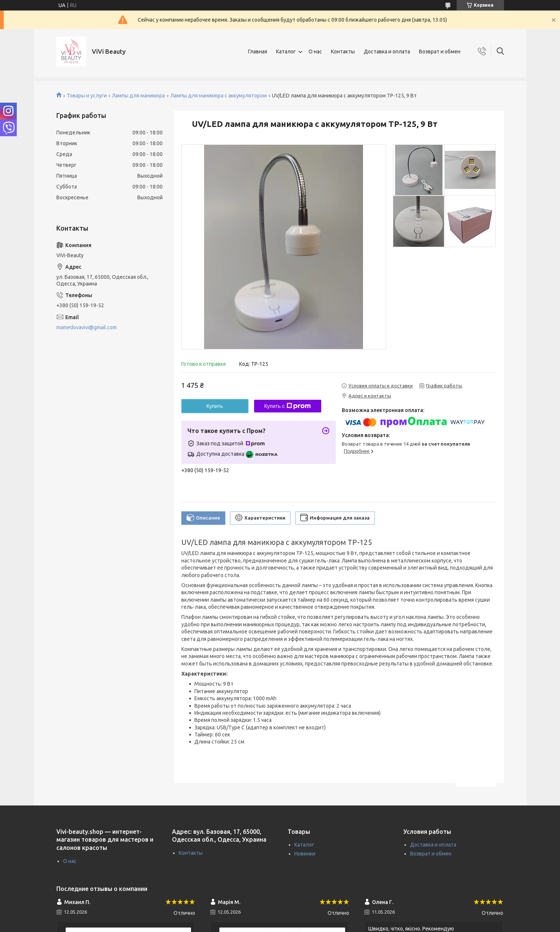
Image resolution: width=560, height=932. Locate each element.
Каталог (286, 52)
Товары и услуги (87, 96)
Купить (215, 406)
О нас (315, 52)
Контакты (343, 52)
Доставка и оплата (387, 52)
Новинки (305, 854)
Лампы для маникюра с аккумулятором (219, 96)
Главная (258, 52)
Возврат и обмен (440, 52)
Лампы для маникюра (138, 96)
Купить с (287, 406)
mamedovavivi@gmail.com (87, 327)
